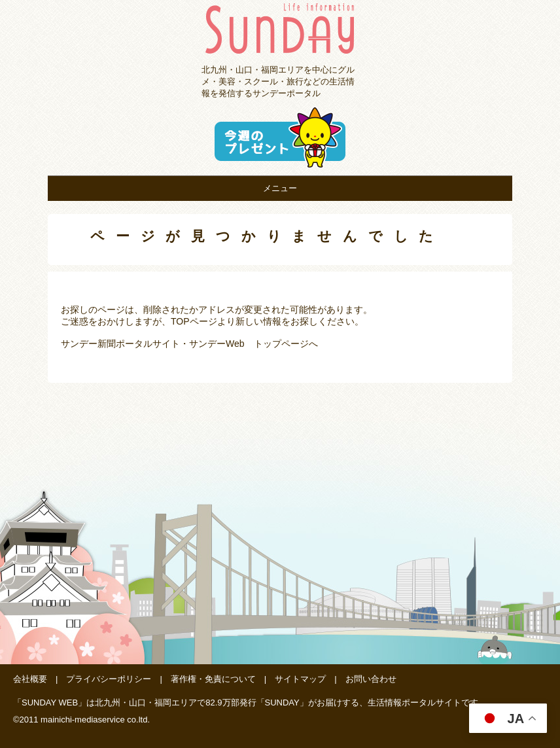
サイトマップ (300, 679)
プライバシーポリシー (109, 679)
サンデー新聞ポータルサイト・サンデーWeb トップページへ (189, 344)
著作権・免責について (213, 679)
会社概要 (30, 679)
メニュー (280, 188)
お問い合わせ (371, 679)
